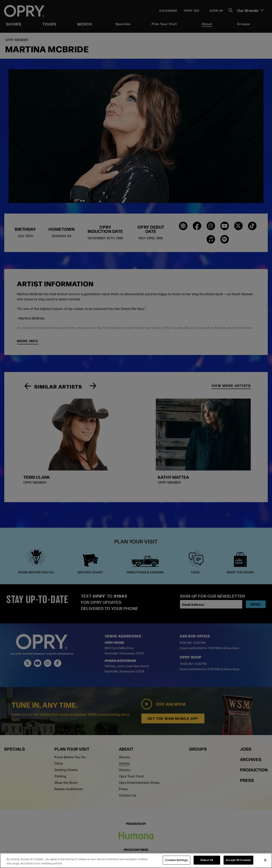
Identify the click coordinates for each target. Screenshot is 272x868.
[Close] (265, 860)
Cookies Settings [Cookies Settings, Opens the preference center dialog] (176, 860)
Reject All (207, 860)
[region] (136, 860)
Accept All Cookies (238, 860)
